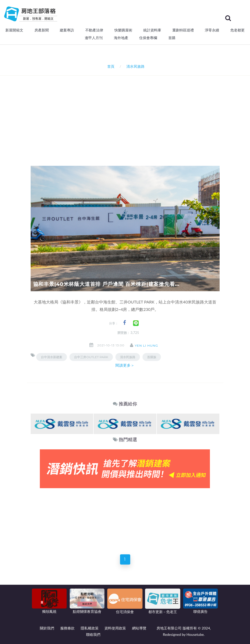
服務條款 (67, 628)
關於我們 (47, 628)
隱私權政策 (90, 628)
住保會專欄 (148, 38)
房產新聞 (42, 30)
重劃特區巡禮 (183, 30)
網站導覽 (139, 628)
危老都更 (237, 30)
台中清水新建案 (52, 357)
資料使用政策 (115, 628)
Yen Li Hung (148, 346)
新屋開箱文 (14, 30)
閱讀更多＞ (125, 365)
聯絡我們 (93, 634)
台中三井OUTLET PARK (91, 357)
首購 (172, 38)
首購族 (152, 357)
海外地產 (121, 38)
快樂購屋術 (123, 30)
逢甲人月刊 (94, 38)
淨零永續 (212, 30)
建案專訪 (67, 30)
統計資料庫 (152, 30)
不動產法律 (94, 30)
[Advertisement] (140, 114)
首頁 (110, 66)
